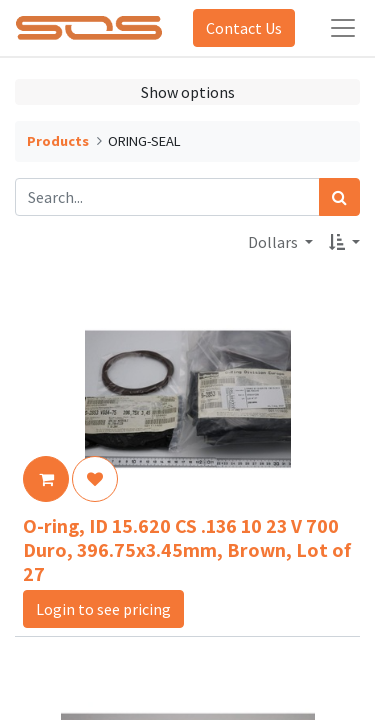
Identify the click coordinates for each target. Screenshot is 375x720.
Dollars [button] (274, 242)
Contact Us (244, 28)
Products (58, 141)
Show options (188, 92)
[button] (344, 242)
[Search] (339, 197)
